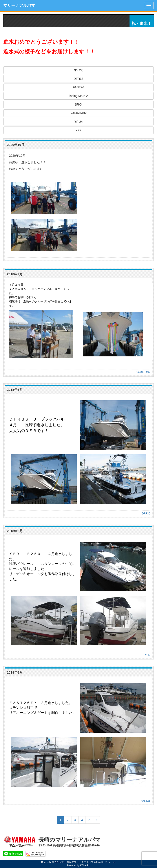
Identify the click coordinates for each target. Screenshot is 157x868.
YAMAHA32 (78, 113)
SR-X (78, 104)
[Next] (97, 820)
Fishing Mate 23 (78, 96)
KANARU (85, 865)
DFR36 (78, 79)
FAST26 (79, 87)
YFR (78, 130)
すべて (78, 70)
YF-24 (78, 122)
